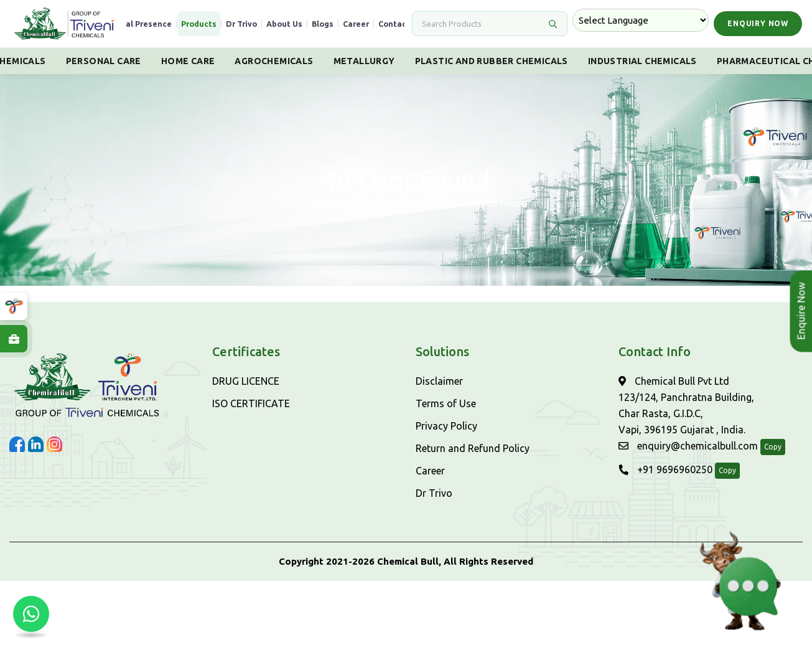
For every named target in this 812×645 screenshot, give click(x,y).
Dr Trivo (241, 24)
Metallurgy (364, 61)
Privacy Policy (446, 426)
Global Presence (140, 24)
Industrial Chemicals (642, 61)
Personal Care (104, 61)
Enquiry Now (758, 23)
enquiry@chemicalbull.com (688, 446)
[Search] (482, 24)
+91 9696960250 (665, 469)
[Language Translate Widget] (641, 20)
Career (356, 24)
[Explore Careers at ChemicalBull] (14, 339)
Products (199, 24)
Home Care (188, 61)
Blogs (323, 24)
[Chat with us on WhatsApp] (31, 614)
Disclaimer (439, 381)
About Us (284, 24)
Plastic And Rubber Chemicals (492, 61)
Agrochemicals (274, 61)
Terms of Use (446, 403)
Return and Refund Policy (473, 448)
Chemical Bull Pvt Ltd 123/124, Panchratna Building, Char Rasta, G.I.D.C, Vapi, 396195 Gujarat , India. (686, 405)
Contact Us (400, 24)
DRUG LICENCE (246, 381)
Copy (773, 447)
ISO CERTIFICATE (251, 403)
